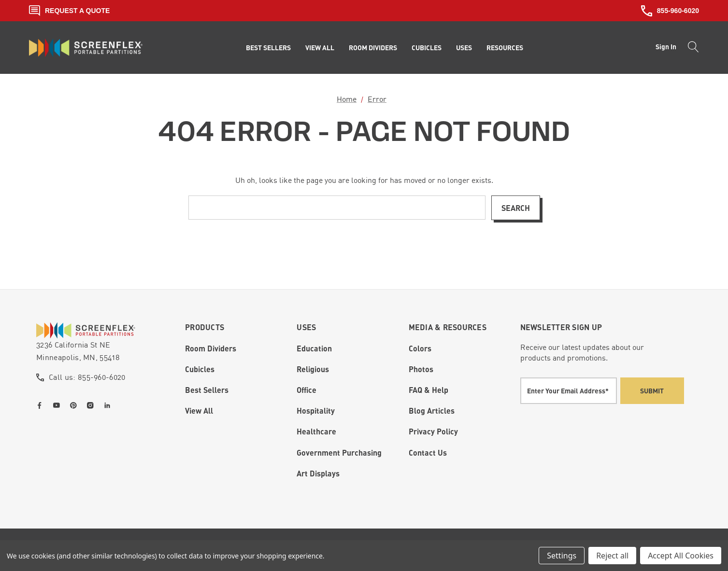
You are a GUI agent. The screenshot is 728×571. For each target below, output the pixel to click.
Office (307, 390)
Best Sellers (207, 390)
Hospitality (316, 411)
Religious (313, 369)
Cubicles (200, 369)
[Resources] (505, 48)
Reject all (612, 556)
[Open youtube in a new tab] (58, 405)
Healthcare (316, 431)
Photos (421, 369)
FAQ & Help (428, 390)
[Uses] (464, 48)
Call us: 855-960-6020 (87, 377)
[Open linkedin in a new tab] (109, 405)
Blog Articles (432, 411)
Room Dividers (211, 348)
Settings (562, 556)
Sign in (666, 47)
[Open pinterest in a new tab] (75, 405)
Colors (420, 348)
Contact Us (428, 453)
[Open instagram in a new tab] (92, 405)
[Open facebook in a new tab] (42, 405)
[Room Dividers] (373, 48)
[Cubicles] (427, 48)
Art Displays (318, 473)
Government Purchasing (339, 453)
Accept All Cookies (681, 556)
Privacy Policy (433, 431)
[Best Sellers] (268, 48)
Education (314, 348)
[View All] (320, 48)
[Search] (691, 48)
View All (199, 411)
